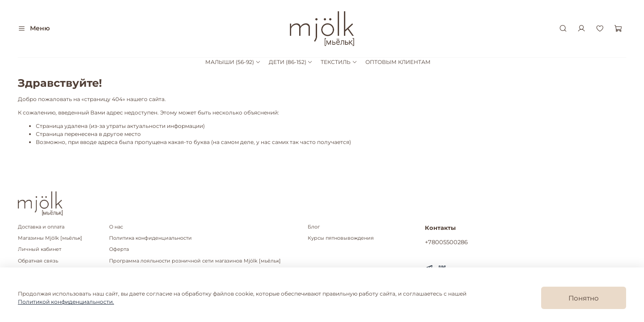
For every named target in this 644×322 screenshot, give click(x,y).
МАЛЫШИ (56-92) (233, 62)
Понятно (584, 298)
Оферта (119, 249)
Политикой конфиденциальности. (66, 302)
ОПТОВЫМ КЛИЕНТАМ (398, 62)
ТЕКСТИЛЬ (339, 62)
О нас (116, 227)
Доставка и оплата (41, 227)
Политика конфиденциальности (150, 238)
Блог (314, 227)
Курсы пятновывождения (341, 238)
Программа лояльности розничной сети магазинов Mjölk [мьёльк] (195, 261)
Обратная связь (38, 261)
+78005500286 (446, 242)
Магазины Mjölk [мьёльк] (50, 238)
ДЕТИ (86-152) (291, 62)
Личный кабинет (40, 249)
